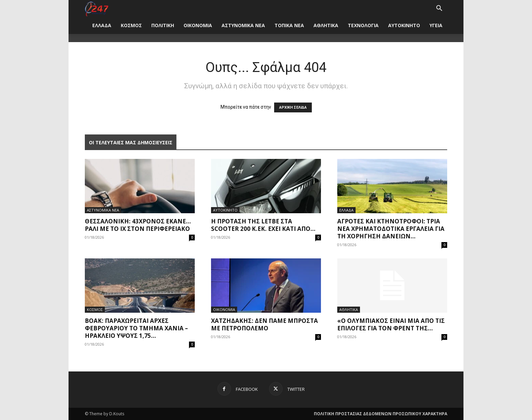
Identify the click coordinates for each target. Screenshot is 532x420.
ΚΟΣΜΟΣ (131, 25)
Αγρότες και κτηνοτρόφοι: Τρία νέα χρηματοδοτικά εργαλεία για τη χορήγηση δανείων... (391, 229)
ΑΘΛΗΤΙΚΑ (326, 25)
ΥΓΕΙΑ (436, 25)
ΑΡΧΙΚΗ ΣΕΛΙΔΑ (293, 107)
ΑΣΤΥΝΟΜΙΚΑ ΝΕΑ (243, 25)
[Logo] (97, 8)
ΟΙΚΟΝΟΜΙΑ (198, 25)
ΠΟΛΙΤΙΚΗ (163, 25)
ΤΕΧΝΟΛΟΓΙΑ (363, 25)
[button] (439, 9)
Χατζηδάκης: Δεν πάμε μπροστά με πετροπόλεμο (264, 324)
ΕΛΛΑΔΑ (102, 25)
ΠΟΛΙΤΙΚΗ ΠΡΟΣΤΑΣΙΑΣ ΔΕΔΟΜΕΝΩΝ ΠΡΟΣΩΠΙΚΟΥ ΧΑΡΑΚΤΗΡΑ (381, 414)
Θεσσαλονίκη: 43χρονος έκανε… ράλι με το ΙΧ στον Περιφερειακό (138, 225)
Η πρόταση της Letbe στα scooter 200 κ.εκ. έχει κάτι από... (263, 225)
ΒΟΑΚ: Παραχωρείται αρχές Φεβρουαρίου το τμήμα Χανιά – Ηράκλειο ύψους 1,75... (136, 328)
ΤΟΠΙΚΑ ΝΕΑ (289, 25)
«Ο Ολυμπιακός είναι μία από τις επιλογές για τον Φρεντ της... (391, 324)
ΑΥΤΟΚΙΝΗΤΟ (404, 25)
